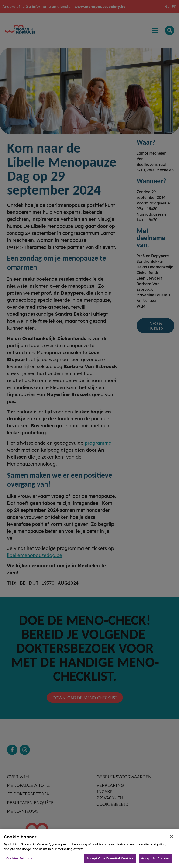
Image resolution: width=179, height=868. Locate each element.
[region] (89, 849)
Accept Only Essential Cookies (110, 858)
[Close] (172, 837)
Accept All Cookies (155, 858)
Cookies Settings (19, 858)
